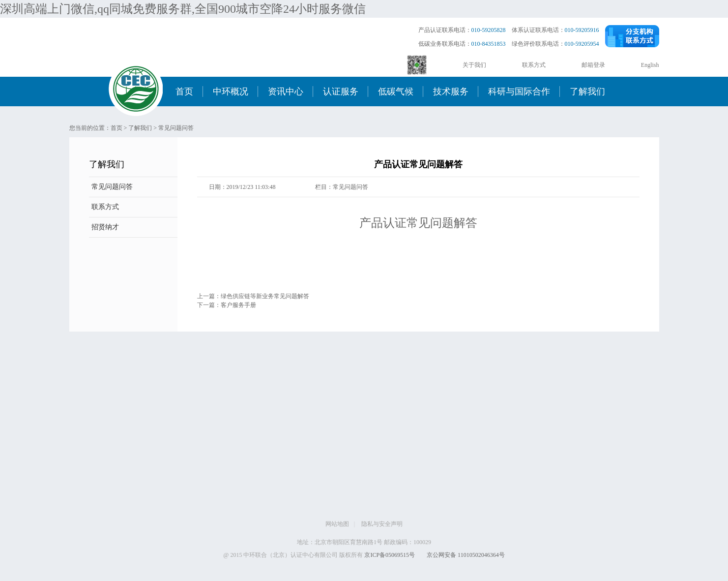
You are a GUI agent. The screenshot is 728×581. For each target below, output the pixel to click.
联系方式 (534, 65)
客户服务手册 (238, 305)
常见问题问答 (176, 128)
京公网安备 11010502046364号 (466, 555)
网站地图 (337, 524)
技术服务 (451, 92)
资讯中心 (286, 92)
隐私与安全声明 (382, 524)
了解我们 (587, 92)
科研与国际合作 (519, 92)
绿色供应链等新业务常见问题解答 (265, 296)
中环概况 (231, 92)
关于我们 (474, 65)
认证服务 (341, 92)
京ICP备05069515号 (390, 555)
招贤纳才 (105, 227)
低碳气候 (396, 92)
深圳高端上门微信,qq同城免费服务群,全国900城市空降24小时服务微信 (183, 9)
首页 (184, 92)
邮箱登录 (593, 65)
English (650, 65)
